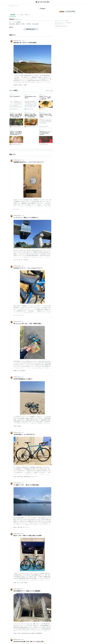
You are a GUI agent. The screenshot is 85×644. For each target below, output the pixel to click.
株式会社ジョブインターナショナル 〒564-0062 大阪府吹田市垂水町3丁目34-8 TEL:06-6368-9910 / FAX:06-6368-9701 (46, 121)
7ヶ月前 (23, 41)
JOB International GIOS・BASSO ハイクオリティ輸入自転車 (46, 115)
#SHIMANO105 (27, 477)
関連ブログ (28, 15)
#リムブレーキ (34, 477)
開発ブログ (70, 23)
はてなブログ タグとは (59, 23)
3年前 (22, 534)
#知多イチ (21, 85)
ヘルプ (66, 23)
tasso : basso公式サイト (15, 96)
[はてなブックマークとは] (18, 90)
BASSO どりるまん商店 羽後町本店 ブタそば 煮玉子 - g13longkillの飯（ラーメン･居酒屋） (16, 133)
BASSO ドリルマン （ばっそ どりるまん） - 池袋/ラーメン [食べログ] (45, 98)
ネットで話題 (20, 15)
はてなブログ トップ (14, 6)
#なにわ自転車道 (21, 371)
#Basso (15, 527)
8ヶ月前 (23, 160)
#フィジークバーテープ (19, 315)
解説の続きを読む (31, 29)
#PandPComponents (26, 633)
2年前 (22, 483)
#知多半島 (16, 85)
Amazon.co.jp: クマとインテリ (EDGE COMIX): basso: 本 (45, 133)
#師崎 (25, 85)
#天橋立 (19, 426)
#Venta (15, 426)
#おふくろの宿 (20, 583)
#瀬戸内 (26, 583)
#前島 (15, 583)
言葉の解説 (13, 15)
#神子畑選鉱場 (39, 633)
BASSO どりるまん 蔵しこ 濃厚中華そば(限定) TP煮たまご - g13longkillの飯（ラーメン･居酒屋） (31, 116)
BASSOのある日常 (17, 41)
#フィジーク (16, 209)
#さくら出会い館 (24, 260)
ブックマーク (13, 95)
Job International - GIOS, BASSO (30, 97)
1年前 (22, 266)
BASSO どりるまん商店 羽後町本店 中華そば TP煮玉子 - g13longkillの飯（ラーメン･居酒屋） (16, 116)
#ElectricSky (20, 477)
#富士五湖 (20, 527)
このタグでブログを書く (70, 11)
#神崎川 (15, 371)
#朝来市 (33, 633)
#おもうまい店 (17, 260)
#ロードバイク (26, 527)
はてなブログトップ (59, 24)
